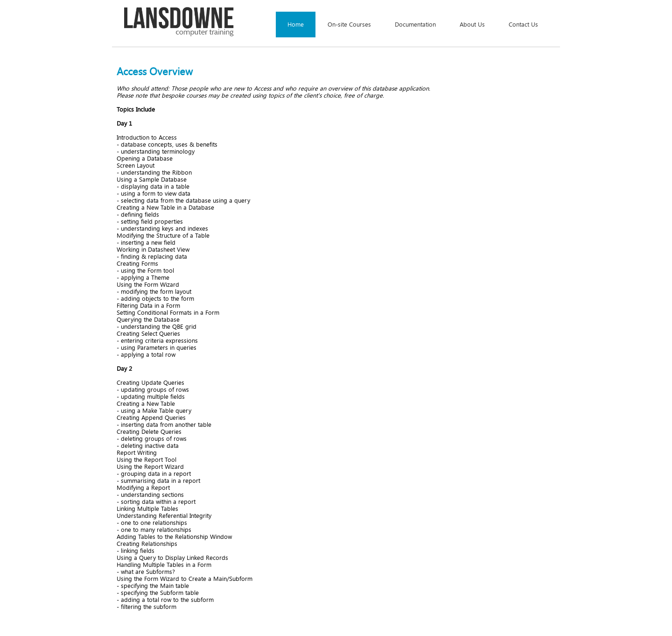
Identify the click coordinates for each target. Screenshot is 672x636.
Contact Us (523, 25)
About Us (472, 25)
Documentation (415, 25)
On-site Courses (349, 25)
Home (296, 25)
